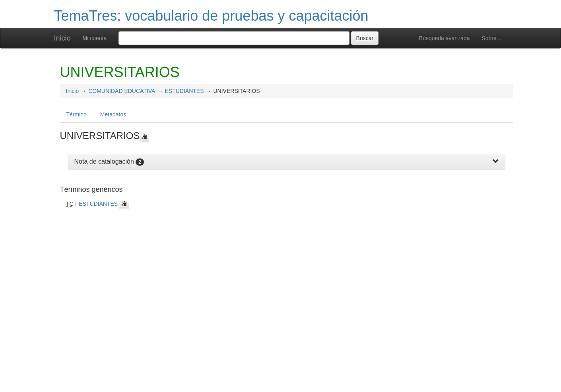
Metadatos (113, 114)
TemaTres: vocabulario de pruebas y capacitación (211, 16)
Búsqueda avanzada (445, 38)
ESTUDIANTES (184, 91)
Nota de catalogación (104, 161)
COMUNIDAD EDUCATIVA (122, 91)
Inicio (62, 38)
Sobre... (491, 38)
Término (77, 114)
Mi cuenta (95, 38)
